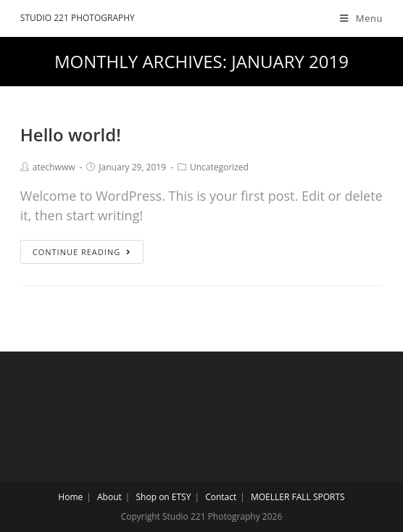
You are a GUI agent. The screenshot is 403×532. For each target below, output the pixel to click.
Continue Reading (82, 252)
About (109, 497)
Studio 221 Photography (78, 18)
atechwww (54, 167)
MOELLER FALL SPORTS (298, 497)
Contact (221, 497)
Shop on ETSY (164, 497)
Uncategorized (219, 167)
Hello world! (71, 134)
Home (70, 497)
